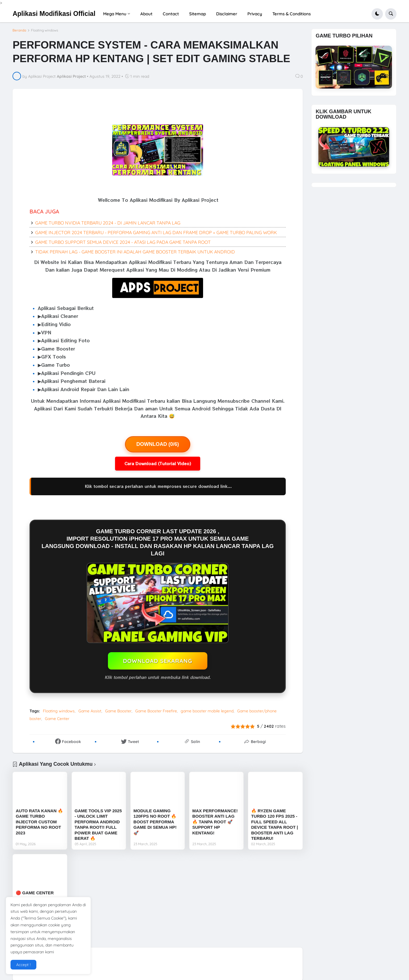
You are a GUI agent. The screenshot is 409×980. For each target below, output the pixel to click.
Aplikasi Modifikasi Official (54, 14)
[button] (377, 14)
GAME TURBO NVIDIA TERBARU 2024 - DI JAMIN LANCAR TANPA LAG (108, 223)
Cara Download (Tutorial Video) (158, 463)
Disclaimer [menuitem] (227, 14)
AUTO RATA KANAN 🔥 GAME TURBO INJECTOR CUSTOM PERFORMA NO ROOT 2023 (39, 822)
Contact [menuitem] (171, 14)
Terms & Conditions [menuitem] (292, 14)
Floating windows (45, 30)
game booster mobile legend (207, 711)
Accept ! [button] (23, 965)
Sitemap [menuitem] (198, 14)
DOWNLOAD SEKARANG (158, 661)
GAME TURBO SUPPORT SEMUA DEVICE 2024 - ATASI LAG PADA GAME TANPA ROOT (123, 242)
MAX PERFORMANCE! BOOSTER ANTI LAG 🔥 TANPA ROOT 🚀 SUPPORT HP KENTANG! (215, 822)
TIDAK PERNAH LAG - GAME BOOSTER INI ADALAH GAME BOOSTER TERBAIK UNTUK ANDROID (135, 252)
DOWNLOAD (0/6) (158, 444)
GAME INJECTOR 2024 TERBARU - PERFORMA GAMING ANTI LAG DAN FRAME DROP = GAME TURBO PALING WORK (156, 232)
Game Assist (90, 711)
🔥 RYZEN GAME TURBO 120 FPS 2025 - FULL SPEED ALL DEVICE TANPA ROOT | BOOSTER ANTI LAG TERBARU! (275, 825)
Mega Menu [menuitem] (115, 14)
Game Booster (118, 711)
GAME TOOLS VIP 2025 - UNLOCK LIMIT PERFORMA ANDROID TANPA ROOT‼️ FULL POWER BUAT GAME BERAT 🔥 (98, 825)
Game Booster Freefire (156, 711)
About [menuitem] (146, 14)
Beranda (19, 30)
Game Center (57, 719)
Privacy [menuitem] (255, 14)
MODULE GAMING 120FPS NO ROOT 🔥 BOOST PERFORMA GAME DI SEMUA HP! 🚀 (155, 822)
